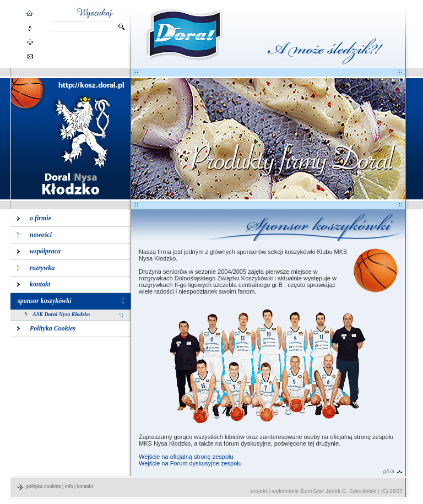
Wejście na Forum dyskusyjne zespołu (190, 463)
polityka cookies (44, 486)
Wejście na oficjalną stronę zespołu (186, 457)
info (69, 486)
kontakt (85, 486)
